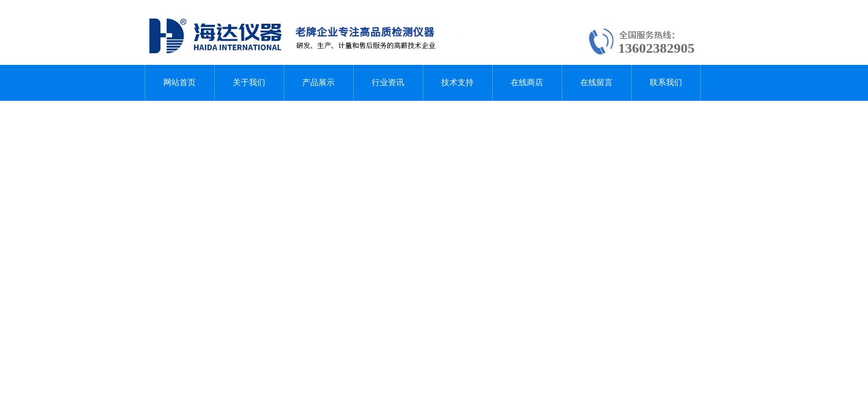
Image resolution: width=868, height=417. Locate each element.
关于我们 (249, 83)
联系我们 (666, 83)
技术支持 (457, 83)
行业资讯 (388, 83)
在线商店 (527, 83)
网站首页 (180, 83)
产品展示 (318, 83)
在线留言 (596, 83)
